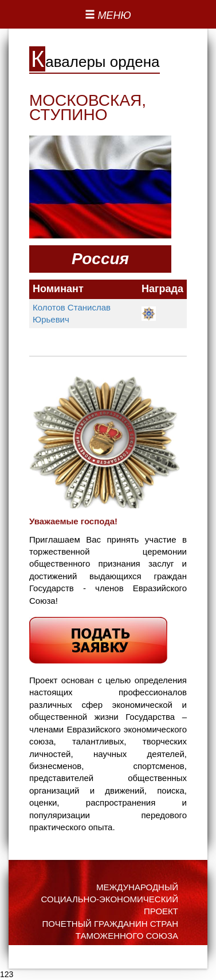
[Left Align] (108, 16)
